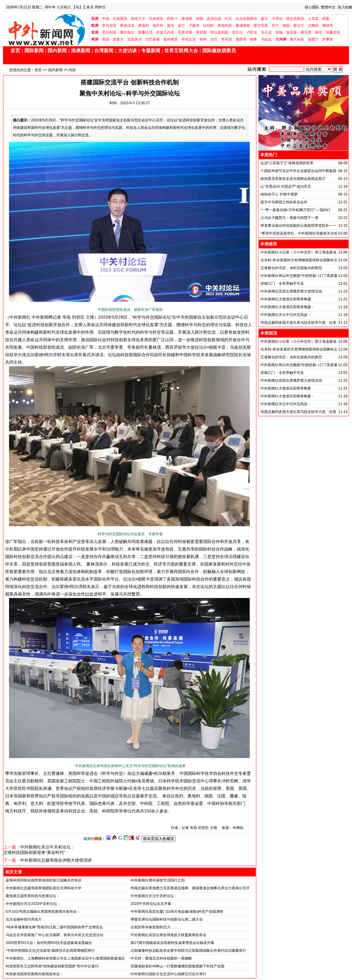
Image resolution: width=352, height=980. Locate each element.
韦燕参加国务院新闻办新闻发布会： (35, 974)
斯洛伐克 (127, 26)
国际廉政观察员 (219, 51)
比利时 (208, 26)
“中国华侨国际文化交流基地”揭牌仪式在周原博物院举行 (50, 951)
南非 (319, 32)
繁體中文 (328, 7)
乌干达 (266, 32)
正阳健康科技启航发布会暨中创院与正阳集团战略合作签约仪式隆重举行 (188, 951)
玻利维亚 (171, 39)
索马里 (306, 32)
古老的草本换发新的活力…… (154, 927)
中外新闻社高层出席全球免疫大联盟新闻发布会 (168, 935)
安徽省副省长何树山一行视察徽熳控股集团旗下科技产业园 (178, 966)
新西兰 (313, 39)
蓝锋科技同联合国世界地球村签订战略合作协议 (44, 880)
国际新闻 (34, 51)
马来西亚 (156, 19)
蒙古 (264, 19)
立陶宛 (313, 26)
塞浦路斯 (243, 26)
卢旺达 (252, 32)
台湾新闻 (104, 51)
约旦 (228, 19)
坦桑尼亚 (333, 32)
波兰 (181, 26)
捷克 (171, 26)
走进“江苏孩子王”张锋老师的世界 (287, 163)
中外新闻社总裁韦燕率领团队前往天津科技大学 (44, 888)
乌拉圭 (266, 39)
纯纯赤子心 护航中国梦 (279, 194)
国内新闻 (57, 51)
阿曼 (326, 19)
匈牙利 (158, 26)
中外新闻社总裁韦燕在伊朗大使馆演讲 (56, 860)
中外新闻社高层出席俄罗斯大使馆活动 (291, 291)
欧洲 (95, 26)
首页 (15, 51)
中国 (106, 19)
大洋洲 (281, 39)
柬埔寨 (187, 19)
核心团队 (312, 7)
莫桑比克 (145, 32)
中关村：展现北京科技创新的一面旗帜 (161, 958)
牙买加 (227, 39)
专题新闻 (151, 51)
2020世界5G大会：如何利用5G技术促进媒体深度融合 (49, 943)
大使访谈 (127, 51)
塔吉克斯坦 (295, 19)
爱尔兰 (299, 26)
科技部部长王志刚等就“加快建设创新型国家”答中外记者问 (52, 966)
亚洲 (95, 19)
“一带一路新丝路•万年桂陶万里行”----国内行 (295, 210)
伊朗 (199, 19)
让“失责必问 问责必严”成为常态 (286, 187)
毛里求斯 (185, 32)
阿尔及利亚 (219, 32)
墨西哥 (241, 39)
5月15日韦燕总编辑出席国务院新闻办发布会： (43, 912)
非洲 (95, 32)
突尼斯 (201, 32)
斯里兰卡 (138, 19)
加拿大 (118, 39)
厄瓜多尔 (134, 39)
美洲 (95, 39)
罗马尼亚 (109, 26)
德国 (286, 26)
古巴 (214, 39)
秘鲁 (254, 39)
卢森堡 (194, 26)
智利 (203, 39)
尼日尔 (237, 32)
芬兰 (275, 26)
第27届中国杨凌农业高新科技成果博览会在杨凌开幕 (172, 943)
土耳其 (313, 19)
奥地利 (144, 26)
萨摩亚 (328, 39)
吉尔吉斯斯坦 (246, 19)
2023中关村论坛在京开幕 (151, 904)
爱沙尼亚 (261, 26)
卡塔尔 (277, 19)
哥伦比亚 (189, 39)
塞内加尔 (127, 32)
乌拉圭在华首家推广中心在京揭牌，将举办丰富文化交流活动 (54, 935)
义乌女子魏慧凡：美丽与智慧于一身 (289, 218)
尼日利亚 (109, 32)
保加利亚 (225, 26)
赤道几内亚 (165, 32)
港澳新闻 (81, 51)
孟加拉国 (214, 19)
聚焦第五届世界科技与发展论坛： (33, 896)
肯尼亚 (292, 32)
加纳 (279, 32)
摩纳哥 (328, 26)
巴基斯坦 (120, 19)
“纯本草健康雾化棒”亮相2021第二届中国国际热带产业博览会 (54, 927)
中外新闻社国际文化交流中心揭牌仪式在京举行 (168, 974)
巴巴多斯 (153, 39)
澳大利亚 (297, 39)
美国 (106, 39)
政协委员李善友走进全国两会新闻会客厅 (293, 179)
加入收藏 (345, 7)
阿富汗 (172, 19)
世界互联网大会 (181, 51)
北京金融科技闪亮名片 (24, 919)
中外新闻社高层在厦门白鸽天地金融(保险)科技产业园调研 (177, 912)
